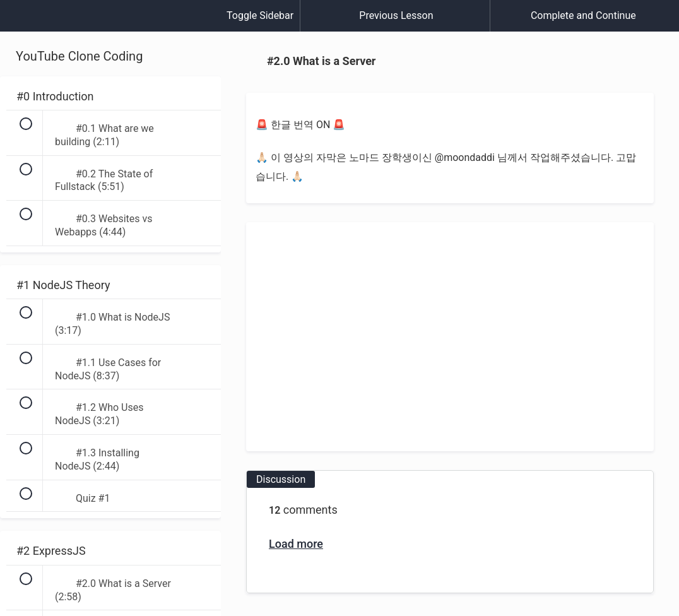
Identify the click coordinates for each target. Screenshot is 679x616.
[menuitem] (110, 28)
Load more (296, 544)
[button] (22, 22)
